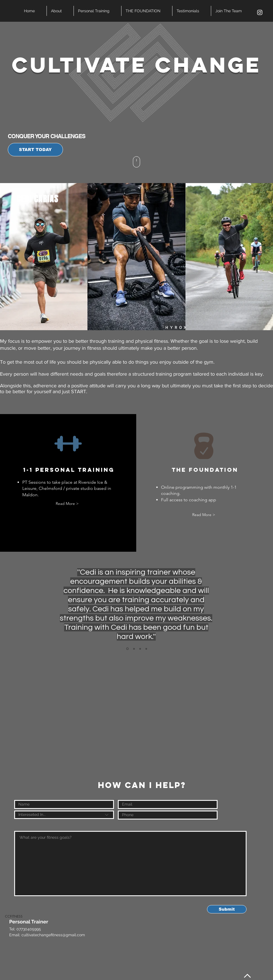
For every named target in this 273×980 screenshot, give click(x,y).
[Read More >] (67, 504)
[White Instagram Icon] (260, 12)
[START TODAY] (35, 150)
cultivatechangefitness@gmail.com (53, 935)
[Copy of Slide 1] (134, 649)
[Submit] (227, 909)
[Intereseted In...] (64, 815)
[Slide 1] (127, 649)
